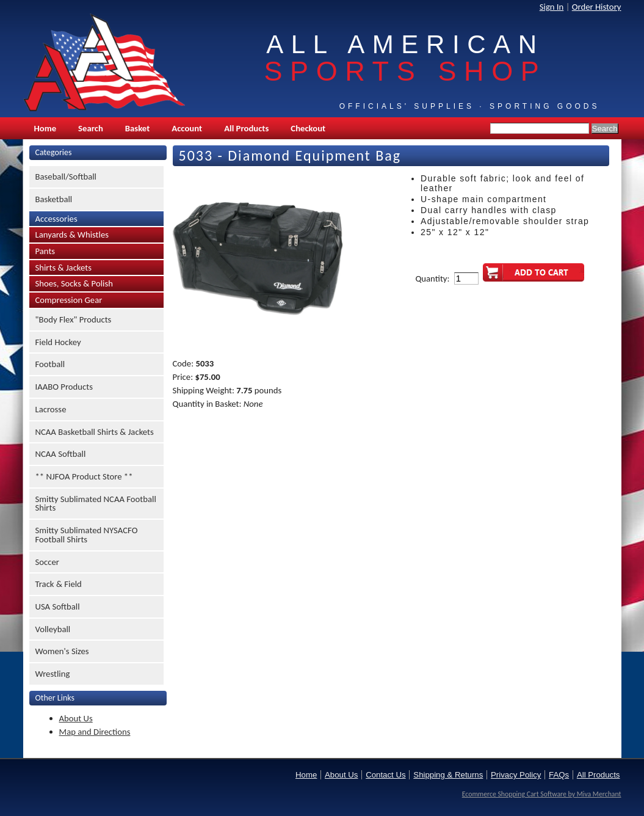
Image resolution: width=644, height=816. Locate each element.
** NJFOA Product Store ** (84, 476)
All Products (246, 128)
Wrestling (53, 674)
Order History (597, 7)
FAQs (559, 775)
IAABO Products (64, 387)
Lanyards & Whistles (72, 235)
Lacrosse (51, 409)
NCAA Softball (61, 454)
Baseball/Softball (66, 177)
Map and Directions (95, 732)
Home (45, 128)
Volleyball (53, 629)
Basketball (54, 199)
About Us (76, 718)
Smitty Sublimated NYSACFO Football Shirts (87, 535)
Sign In (552, 7)
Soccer (47, 562)
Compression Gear (69, 300)
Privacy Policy (516, 775)
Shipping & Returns (448, 775)
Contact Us (385, 775)
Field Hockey (58, 342)
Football (50, 364)
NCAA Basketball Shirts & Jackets (95, 432)
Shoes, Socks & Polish (74, 283)
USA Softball (58, 607)
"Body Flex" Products (74, 319)
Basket (137, 128)
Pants (45, 251)
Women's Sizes (62, 651)
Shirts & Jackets (64, 268)
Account (187, 128)
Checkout (308, 128)
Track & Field (59, 584)
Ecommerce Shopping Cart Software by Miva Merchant (542, 794)
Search (91, 128)
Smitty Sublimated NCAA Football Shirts (96, 504)
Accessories (56, 219)
